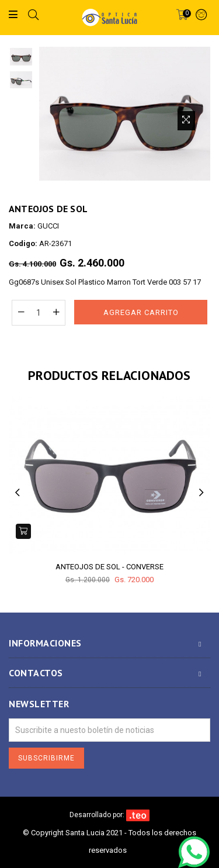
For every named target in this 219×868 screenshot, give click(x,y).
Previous (18, 492)
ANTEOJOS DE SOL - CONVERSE (109, 567)
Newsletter (39, 704)
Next (201, 492)
